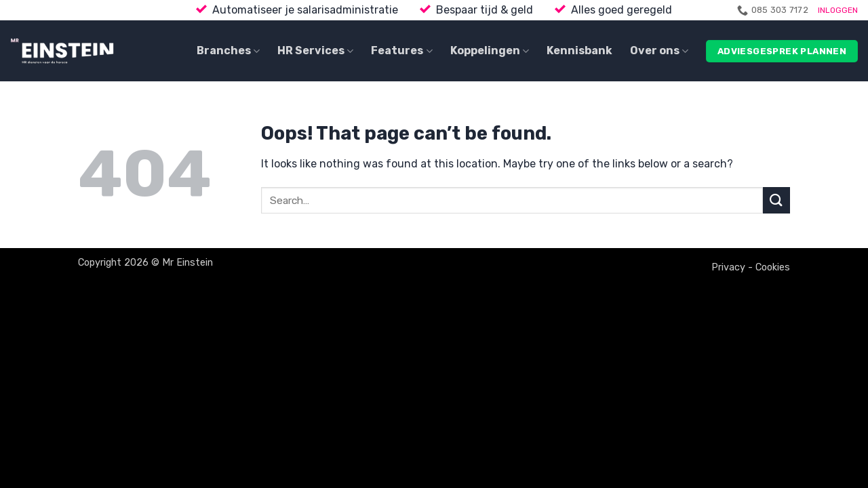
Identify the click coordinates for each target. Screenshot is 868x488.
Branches (228, 51)
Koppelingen (490, 51)
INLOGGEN (838, 10)
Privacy (728, 267)
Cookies (773, 267)
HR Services (315, 51)
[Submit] (776, 200)
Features (401, 51)
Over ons (659, 51)
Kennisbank (579, 50)
